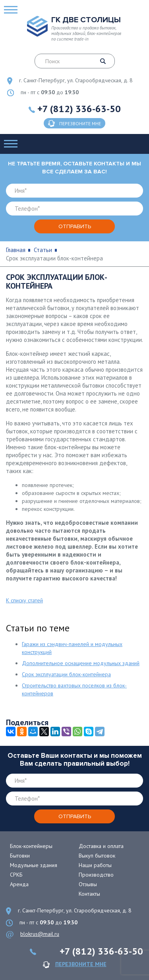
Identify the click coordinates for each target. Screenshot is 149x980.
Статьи (43, 250)
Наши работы (95, 865)
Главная (16, 250)
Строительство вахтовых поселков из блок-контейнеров (74, 689)
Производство (96, 875)
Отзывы (88, 884)
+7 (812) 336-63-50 (79, 109)
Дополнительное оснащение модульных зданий (81, 663)
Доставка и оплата (101, 846)
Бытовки (20, 856)
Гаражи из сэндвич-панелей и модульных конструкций (72, 648)
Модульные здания (34, 865)
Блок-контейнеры (31, 846)
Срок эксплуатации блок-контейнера (66, 674)
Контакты (89, 894)
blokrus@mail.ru (40, 934)
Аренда (19, 884)
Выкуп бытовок (97, 856)
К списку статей (24, 600)
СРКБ (16, 875)
